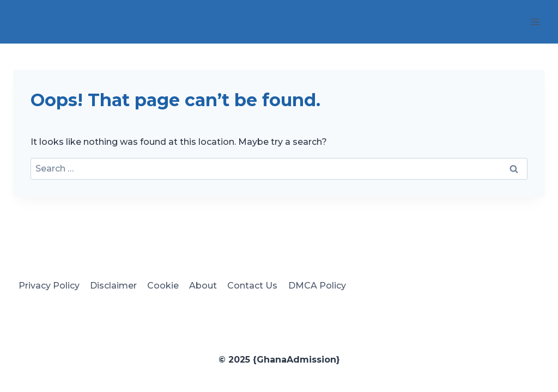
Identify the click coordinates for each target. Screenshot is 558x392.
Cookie (163, 286)
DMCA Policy (317, 286)
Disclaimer (113, 286)
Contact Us (252, 286)
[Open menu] (535, 22)
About (203, 286)
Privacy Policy (49, 286)
